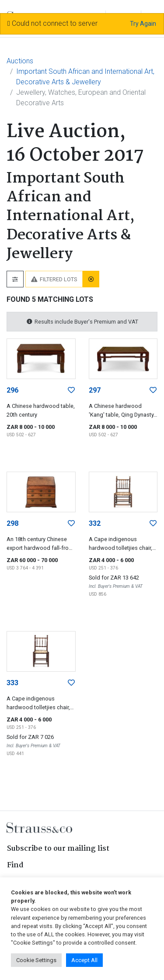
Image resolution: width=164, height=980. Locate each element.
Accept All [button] (84, 960)
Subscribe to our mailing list (58, 849)
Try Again (143, 24)
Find (15, 865)
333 (12, 683)
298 (12, 523)
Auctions (20, 61)
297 (95, 390)
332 (95, 523)
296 (12, 390)
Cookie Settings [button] (36, 960)
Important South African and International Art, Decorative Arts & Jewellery (85, 77)
